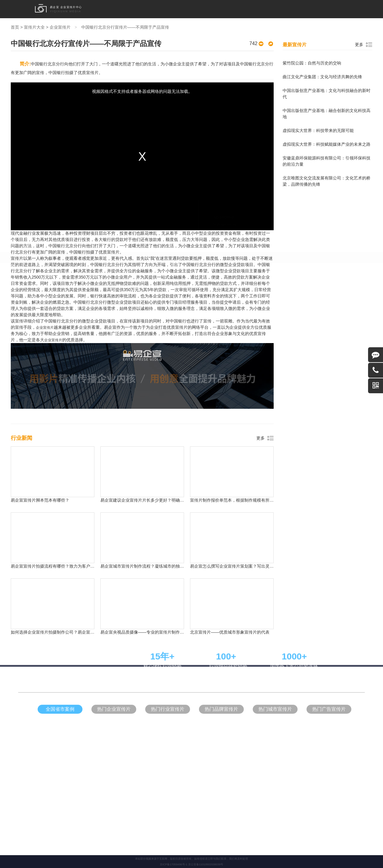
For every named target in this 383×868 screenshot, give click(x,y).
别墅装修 (228, 406)
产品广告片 (205, 9)
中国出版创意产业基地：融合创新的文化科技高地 (327, 114)
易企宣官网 (197, 406)
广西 (263, 306)
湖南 (231, 295)
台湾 (204, 306)
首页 (127, 9)
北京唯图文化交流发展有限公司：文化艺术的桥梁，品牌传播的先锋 (327, 181)
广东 (149, 295)
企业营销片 (226, 9)
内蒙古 (220, 306)
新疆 (235, 306)
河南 (204, 295)
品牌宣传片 (184, 9)
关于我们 (300, 9)
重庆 (121, 295)
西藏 (277, 306)
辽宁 (272, 295)
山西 (245, 295)
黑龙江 (288, 295)
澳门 (304, 306)
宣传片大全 (246, 9)
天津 (108, 295)
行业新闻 (283, 9)
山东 (176, 295)
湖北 (121, 306)
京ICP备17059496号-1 (174, 864)
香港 (290, 306)
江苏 (163, 295)
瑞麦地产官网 (245, 406)
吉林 (259, 295)
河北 (135, 295)
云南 (190, 306)
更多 (261, 438)
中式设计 (148, 406)
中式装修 (213, 406)
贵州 (176, 306)
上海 (94, 295)
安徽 (149, 306)
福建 (108, 306)
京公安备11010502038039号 (206, 864)
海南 (163, 306)
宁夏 (249, 306)
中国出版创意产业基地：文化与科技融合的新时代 (327, 94)
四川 (217, 295)
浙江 (190, 295)
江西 (135, 306)
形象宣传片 (163, 9)
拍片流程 (265, 9)
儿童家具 (163, 406)
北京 (80, 295)
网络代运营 (179, 406)
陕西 (304, 295)
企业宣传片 (142, 9)
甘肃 (80, 306)
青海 (94, 306)
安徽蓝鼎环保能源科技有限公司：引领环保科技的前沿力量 (327, 161)
